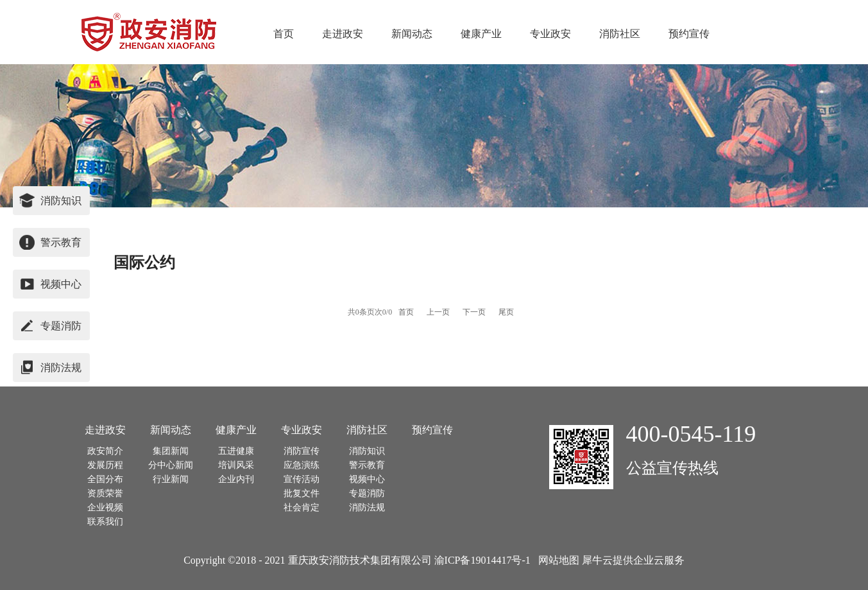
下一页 (474, 312)
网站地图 (556, 560)
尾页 (506, 312)
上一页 (438, 312)
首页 (284, 34)
